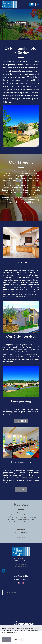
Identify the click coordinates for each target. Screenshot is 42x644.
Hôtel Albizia (11, 593)
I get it (6, 640)
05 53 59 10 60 (21, 564)
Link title (21, 421)
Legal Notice (18, 576)
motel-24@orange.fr (21, 566)
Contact (21, 489)
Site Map (25, 576)
